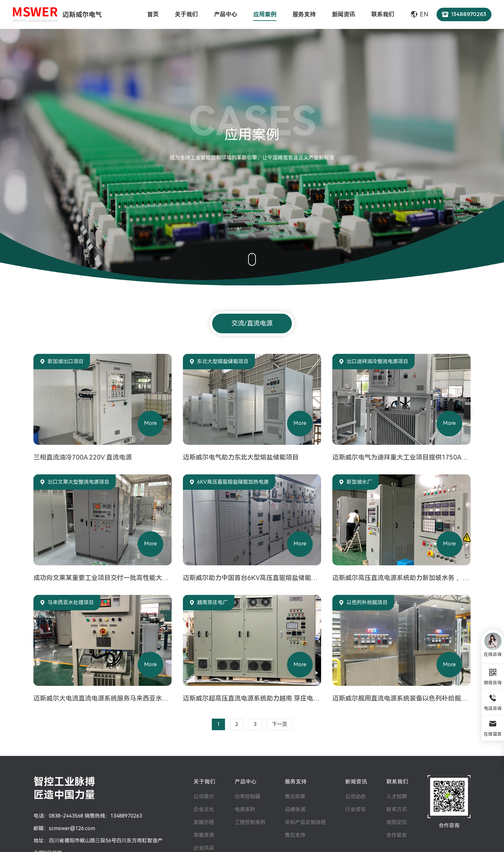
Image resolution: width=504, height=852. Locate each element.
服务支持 (296, 782)
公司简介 (204, 797)
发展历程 (204, 822)
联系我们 (397, 782)
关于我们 (204, 782)
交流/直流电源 (252, 323)
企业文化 (204, 809)
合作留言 (397, 835)
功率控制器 (248, 797)
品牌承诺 (295, 809)
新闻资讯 (356, 782)
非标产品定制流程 (305, 822)
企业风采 (204, 848)
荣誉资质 (204, 835)
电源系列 (245, 809)
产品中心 (246, 782)
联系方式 (397, 809)
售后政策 (295, 797)
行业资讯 (355, 809)
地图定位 (397, 822)
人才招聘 (397, 797)
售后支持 (295, 835)
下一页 (280, 724)
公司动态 (355, 797)
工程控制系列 (250, 822)
